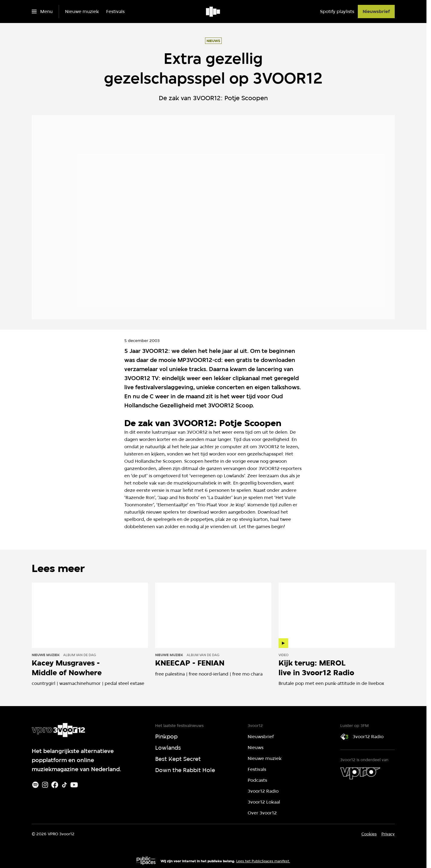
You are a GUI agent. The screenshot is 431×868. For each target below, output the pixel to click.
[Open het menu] (42, 12)
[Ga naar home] (213, 12)
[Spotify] (35, 785)
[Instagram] (45, 785)
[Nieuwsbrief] (376, 12)
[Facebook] (55, 785)
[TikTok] (64, 785)
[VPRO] (360, 773)
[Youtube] (74, 785)
